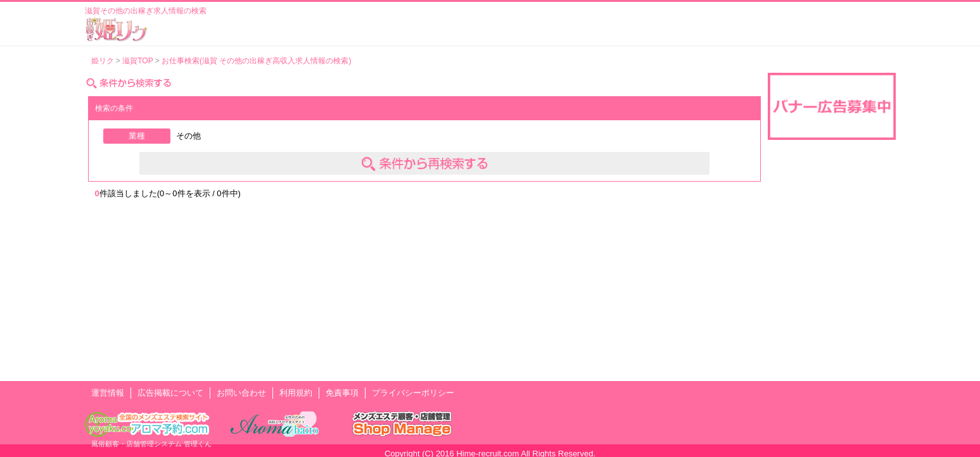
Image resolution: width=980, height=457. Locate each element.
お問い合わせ (241, 393)
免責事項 (342, 393)
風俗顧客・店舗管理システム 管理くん (151, 444)
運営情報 (108, 393)
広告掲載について (170, 393)
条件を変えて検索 (424, 163)
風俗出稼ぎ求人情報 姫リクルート (117, 29)
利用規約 (296, 393)
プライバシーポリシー (413, 393)
